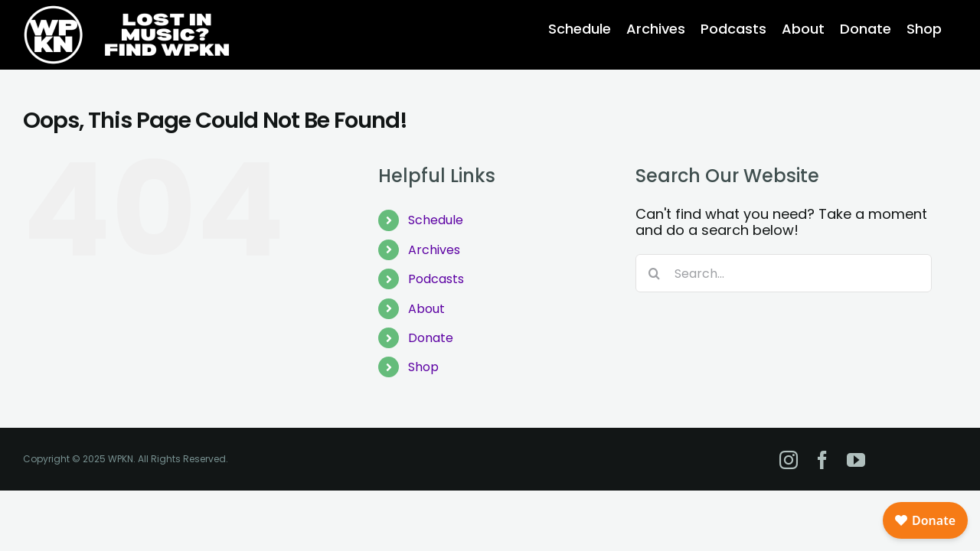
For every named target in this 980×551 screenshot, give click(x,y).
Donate (431, 338)
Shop (423, 367)
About (426, 309)
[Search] (655, 273)
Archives (434, 250)
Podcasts (436, 279)
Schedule (436, 220)
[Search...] (784, 273)
